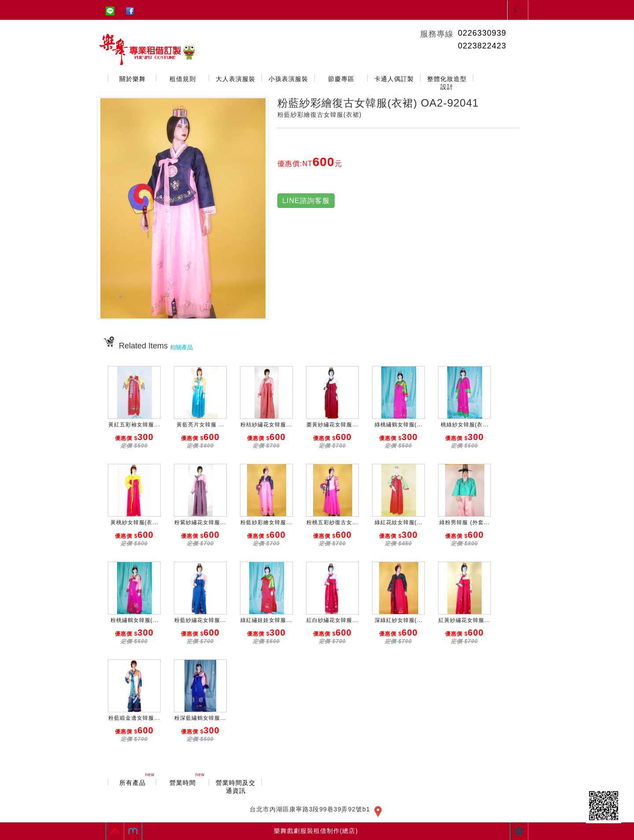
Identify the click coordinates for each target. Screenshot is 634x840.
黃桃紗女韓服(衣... (135, 522)
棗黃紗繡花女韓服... (332, 425)
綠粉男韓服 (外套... (464, 522)
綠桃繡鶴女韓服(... (399, 425)
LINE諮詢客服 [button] (306, 201)
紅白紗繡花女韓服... (332, 620)
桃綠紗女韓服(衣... (465, 425)
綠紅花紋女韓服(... (399, 522)
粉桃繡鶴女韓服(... (135, 620)
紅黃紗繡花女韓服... (464, 620)
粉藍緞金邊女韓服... (134, 718)
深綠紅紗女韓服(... (399, 620)
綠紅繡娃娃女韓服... (266, 620)
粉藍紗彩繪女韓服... (266, 522)
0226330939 (482, 33)
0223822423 (482, 46)
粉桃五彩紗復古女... (332, 522)
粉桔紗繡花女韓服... (266, 425)
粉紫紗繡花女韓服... (200, 522)
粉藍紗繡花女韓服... (200, 620)
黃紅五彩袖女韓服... (134, 425)
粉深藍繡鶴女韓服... (200, 718)
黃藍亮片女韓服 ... (200, 425)
